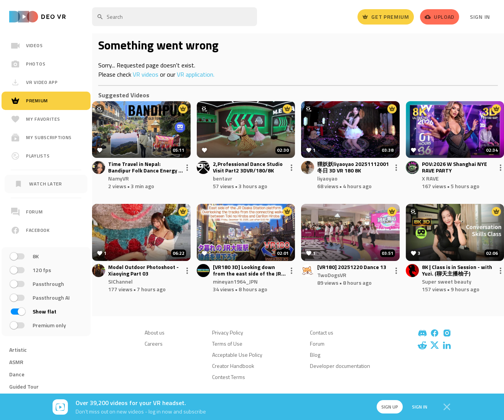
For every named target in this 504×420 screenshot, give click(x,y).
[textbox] (175, 17)
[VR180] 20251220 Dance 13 (352, 267)
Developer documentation (340, 366)
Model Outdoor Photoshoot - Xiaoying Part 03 (143, 271)
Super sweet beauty (447, 281)
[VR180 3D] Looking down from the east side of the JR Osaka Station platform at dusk (247, 271)
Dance (17, 374)
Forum (317, 344)
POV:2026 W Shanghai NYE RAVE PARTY (455, 167)
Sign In (480, 17)
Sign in (419, 407)
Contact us (322, 332)
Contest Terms (229, 377)
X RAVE (430, 178)
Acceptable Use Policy (237, 355)
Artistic (18, 350)
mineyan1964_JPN (235, 281)
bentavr (223, 178)
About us (155, 332)
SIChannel (120, 281)
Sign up (389, 407)
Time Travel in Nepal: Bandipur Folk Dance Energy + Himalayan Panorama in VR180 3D (146, 167)
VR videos (146, 74)
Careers (154, 344)
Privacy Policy (228, 332)
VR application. (196, 74)
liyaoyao (327, 178)
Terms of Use (227, 344)
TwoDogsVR (332, 275)
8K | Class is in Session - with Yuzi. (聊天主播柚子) (457, 271)
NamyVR (119, 178)
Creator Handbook (233, 366)
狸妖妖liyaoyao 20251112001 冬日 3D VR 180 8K (353, 167)
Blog (315, 355)
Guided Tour (24, 386)
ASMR (16, 362)
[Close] (447, 407)
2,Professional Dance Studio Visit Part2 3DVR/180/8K (248, 167)
